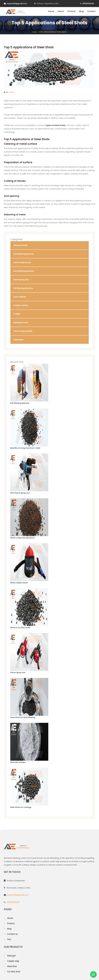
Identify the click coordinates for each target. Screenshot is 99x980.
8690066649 (88, 4)
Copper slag (13, 961)
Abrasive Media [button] (21, 245)
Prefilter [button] (17, 314)
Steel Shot (12, 966)
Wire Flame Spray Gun (20, 493)
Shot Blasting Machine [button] (24, 254)
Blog (81, 11)
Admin (11, 92)
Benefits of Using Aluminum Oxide (25, 448)
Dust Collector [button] (20, 297)
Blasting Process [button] (21, 323)
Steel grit (11, 956)
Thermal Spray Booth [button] (23, 331)
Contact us (12, 934)
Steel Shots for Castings (21, 807)
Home (51, 11)
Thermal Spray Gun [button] (22, 262)
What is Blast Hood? (19, 583)
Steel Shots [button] (19, 340)
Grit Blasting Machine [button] (23, 288)
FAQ (9, 939)
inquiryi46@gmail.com (17, 4)
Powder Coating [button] (21, 305)
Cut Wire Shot (14, 972)
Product (72, 11)
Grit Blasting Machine (20, 403)
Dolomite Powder (18, 762)
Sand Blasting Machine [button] (24, 271)
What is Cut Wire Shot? (20, 628)
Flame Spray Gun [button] (21, 280)
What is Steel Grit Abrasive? (22, 538)
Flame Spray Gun (18, 673)
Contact (91, 11)
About (61, 11)
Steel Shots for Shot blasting (23, 717)
